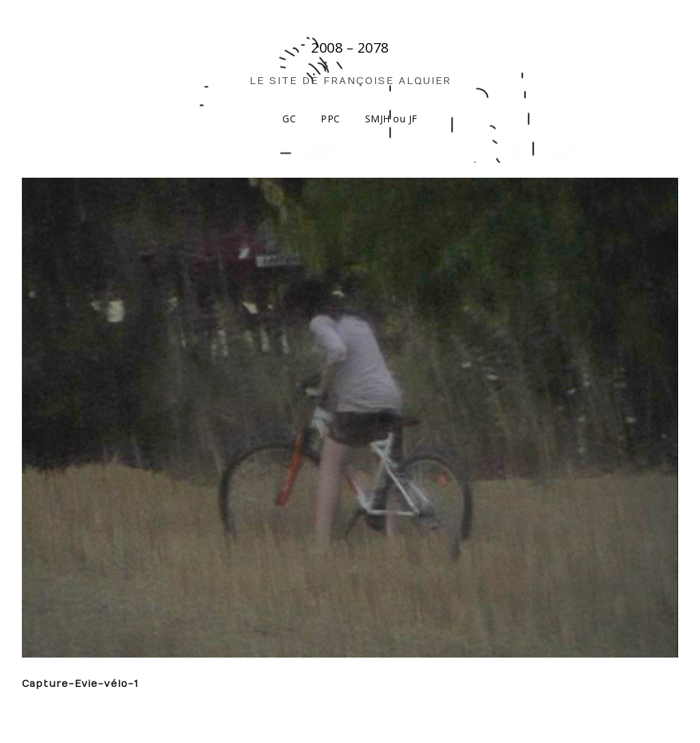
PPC (331, 119)
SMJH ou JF (391, 119)
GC (289, 119)
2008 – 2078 (350, 48)
